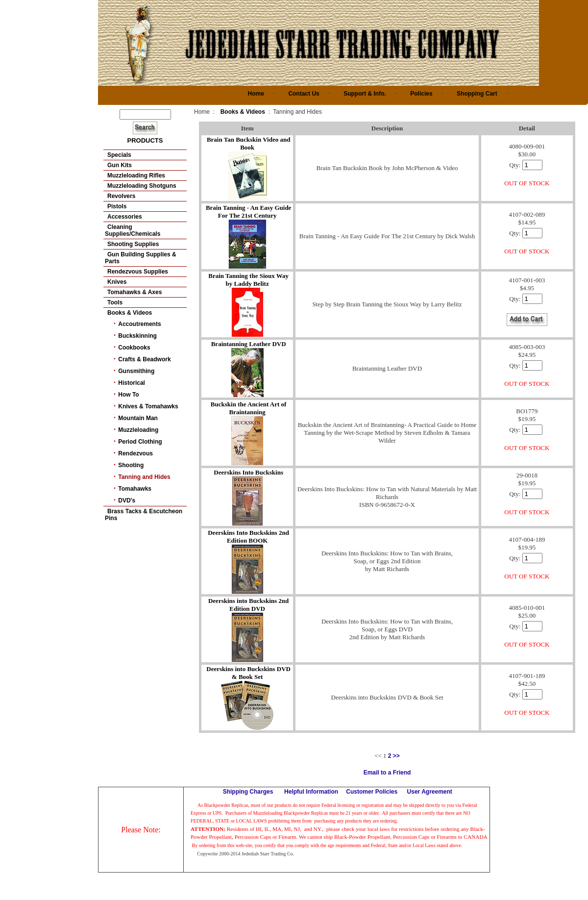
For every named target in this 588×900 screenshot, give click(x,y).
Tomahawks (135, 489)
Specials (119, 155)
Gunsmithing (136, 371)
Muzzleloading (138, 430)
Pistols (117, 206)
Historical (132, 383)
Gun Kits (120, 165)
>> (396, 756)
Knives (117, 282)
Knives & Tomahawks (148, 406)
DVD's (127, 500)
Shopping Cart (477, 94)
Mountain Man (138, 418)
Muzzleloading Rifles (136, 175)
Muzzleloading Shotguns (142, 186)
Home (256, 94)
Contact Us (304, 94)
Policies (421, 94)
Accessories (125, 217)
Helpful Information (311, 792)
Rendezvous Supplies (138, 272)
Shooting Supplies (133, 244)
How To (128, 395)
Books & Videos (130, 313)
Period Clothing (140, 442)
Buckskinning (137, 336)
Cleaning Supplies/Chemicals (133, 230)
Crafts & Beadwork (144, 359)
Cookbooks (134, 348)
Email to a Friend (387, 773)
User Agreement (430, 792)
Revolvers (121, 196)
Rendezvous (135, 453)
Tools (115, 302)
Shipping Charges (248, 792)
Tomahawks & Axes (135, 292)
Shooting (131, 465)
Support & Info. (365, 94)
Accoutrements (139, 324)
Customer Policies (372, 792)
